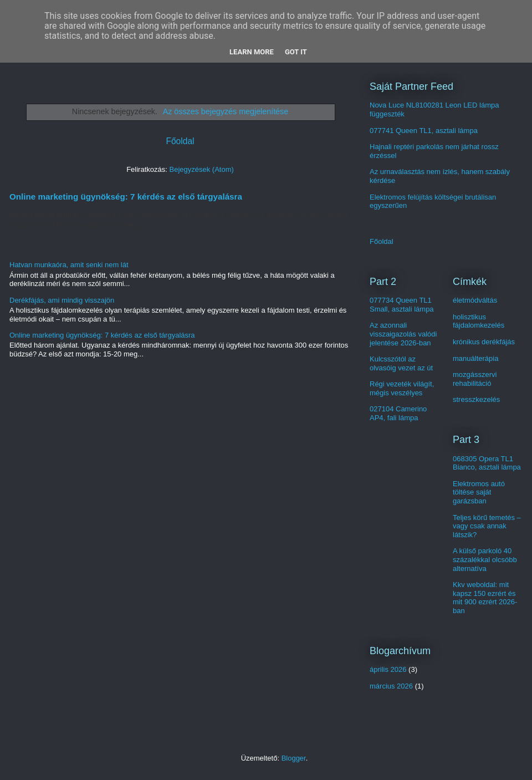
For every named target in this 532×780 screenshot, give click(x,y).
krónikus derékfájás (484, 342)
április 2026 (388, 669)
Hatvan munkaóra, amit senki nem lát (69, 265)
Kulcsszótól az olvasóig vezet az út (401, 363)
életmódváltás (475, 300)
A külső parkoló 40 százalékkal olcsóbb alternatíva (485, 559)
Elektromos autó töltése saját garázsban (479, 492)
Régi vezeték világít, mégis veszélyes (402, 388)
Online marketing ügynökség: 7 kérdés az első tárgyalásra (126, 197)
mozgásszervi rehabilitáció (475, 379)
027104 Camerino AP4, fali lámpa (398, 413)
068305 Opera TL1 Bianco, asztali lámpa (487, 463)
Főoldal (180, 141)
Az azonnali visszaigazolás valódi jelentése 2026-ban (403, 334)
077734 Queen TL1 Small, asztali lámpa (402, 305)
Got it (296, 52)
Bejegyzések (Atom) (201, 169)
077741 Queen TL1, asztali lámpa (424, 131)
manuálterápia (475, 358)
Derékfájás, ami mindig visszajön (62, 300)
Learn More (252, 52)
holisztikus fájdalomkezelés (479, 321)
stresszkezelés (476, 399)
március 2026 (391, 686)
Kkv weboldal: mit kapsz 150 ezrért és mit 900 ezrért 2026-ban (485, 598)
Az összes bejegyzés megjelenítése (226, 111)
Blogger (294, 758)
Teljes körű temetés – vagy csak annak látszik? (487, 526)
